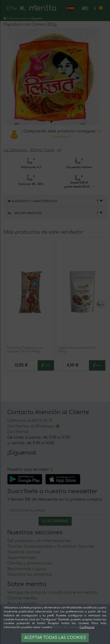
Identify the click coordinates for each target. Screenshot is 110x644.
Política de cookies (66, 627)
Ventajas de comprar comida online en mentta (52, 593)
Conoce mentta (22, 598)
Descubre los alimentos (30, 575)
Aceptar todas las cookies (55, 638)
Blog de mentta (22, 604)
